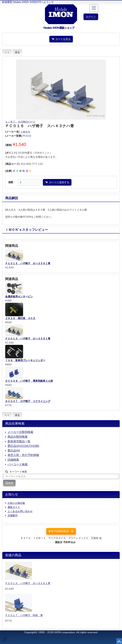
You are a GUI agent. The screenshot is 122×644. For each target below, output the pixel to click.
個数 (11, 182)
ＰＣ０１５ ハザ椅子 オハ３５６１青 (28, 583)
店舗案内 (13, 515)
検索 (9, 483)
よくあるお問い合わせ (20, 511)
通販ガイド (14, 507)
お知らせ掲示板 (16, 503)
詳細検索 (13, 460)
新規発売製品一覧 (19, 441)
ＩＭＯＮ (25, 132)
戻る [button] (17, 52)
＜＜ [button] (7, 52)
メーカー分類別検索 (20, 432)
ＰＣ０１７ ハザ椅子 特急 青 (24, 615)
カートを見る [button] (61, 39)
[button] (91, 17)
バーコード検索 (18, 464)
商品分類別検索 (18, 437)
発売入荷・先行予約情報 (23, 455)
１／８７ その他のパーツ (20, 122)
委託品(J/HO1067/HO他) (23, 446)
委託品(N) (14, 451)
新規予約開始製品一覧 (61, 531)
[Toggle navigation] (5, 639)
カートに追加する (57, 182)
